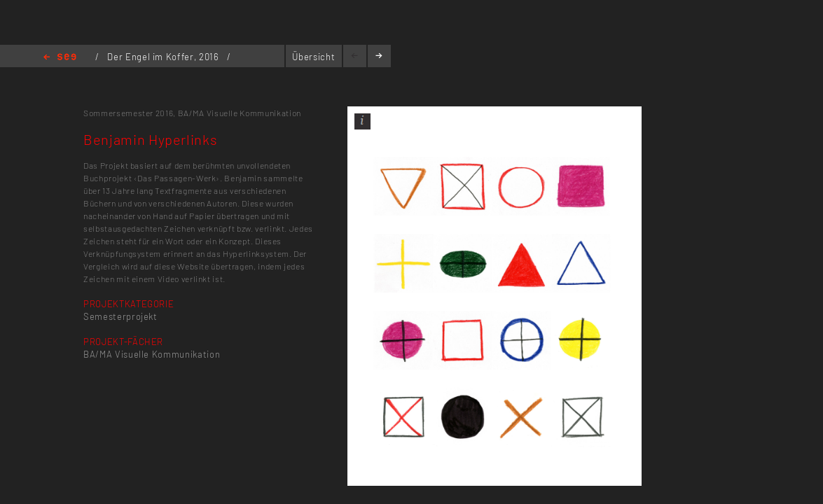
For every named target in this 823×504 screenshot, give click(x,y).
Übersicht (313, 57)
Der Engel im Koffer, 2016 (164, 57)
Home (60, 58)
